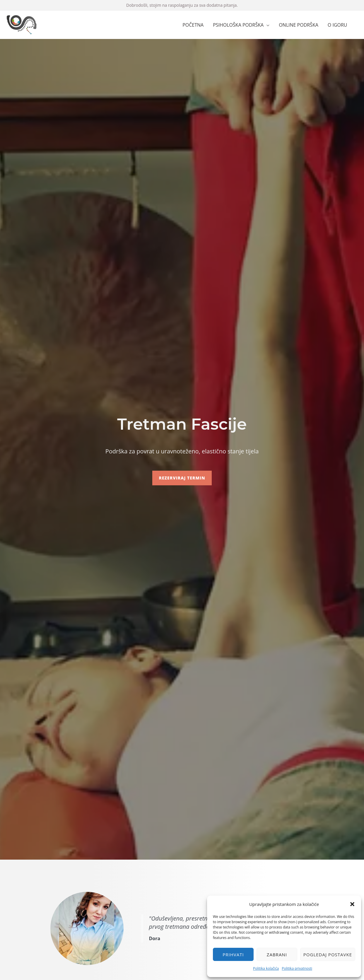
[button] (352, 904)
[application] (266, 25)
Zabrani (277, 955)
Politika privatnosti (297, 968)
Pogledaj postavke (328, 955)
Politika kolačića (266, 968)
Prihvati (233, 955)
